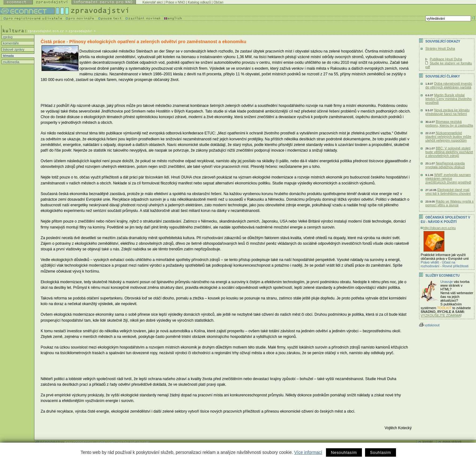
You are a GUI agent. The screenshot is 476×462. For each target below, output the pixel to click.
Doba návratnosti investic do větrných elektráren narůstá (449, 85)
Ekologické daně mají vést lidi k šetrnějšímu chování (448, 192)
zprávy (7, 37)
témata (8, 56)
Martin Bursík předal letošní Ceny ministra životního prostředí (448, 99)
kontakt (428, 442)
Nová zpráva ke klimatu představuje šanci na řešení (447, 112)
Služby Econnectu (442, 276)
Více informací (308, 452)
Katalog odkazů (199, 2)
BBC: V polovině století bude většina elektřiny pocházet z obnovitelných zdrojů (449, 152)
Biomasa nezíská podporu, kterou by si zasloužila (449, 123)
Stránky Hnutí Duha (440, 48)
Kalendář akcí (153, 2)
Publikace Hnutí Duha (446, 59)
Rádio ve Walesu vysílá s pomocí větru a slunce (449, 203)
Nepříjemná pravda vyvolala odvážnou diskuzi (445, 165)
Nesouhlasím (344, 452)
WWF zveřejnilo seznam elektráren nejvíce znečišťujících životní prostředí (448, 178)
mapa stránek (452, 442)
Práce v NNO (175, 2)
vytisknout (429, 325)
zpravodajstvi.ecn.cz (46, 31)
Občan (218, 2)
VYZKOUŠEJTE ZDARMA (441, 315)
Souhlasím (381, 452)
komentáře (10, 43)
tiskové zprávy (13, 49)
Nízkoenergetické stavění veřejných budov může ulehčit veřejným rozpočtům (448, 137)
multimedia (11, 62)
